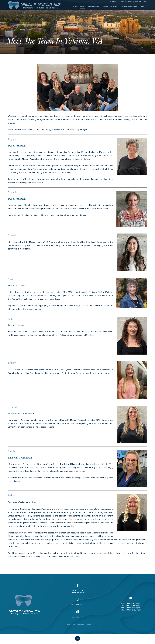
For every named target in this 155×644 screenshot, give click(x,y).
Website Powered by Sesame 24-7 (75, 624)
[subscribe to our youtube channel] (113, 2)
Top (77, 638)
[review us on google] (111, 2)
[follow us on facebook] (109, 2)
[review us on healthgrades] (115, 2)
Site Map (89, 624)
